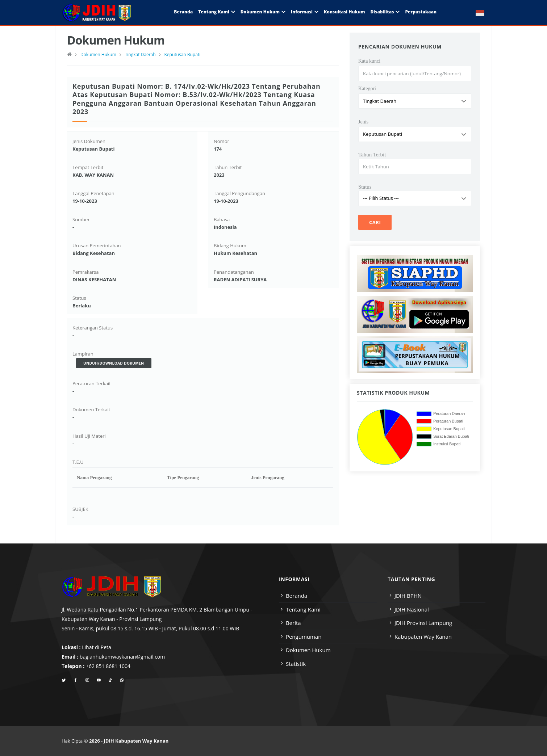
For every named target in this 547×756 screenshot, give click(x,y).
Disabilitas (382, 12)
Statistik (296, 664)
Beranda (183, 12)
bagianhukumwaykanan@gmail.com (122, 657)
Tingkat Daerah (140, 54)
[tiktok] (110, 680)
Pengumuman (304, 637)
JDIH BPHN (408, 596)
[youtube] (99, 680)
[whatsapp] (122, 680)
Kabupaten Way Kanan (423, 637)
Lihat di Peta (97, 647)
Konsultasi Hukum (344, 12)
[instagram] (87, 680)
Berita (293, 623)
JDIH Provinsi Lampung (423, 623)
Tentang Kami (214, 12)
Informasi (302, 12)
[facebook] (76, 680)
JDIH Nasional (412, 609)
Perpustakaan (421, 12)
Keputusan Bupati (182, 54)
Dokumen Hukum (260, 12)
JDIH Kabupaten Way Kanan (136, 741)
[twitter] (64, 680)
